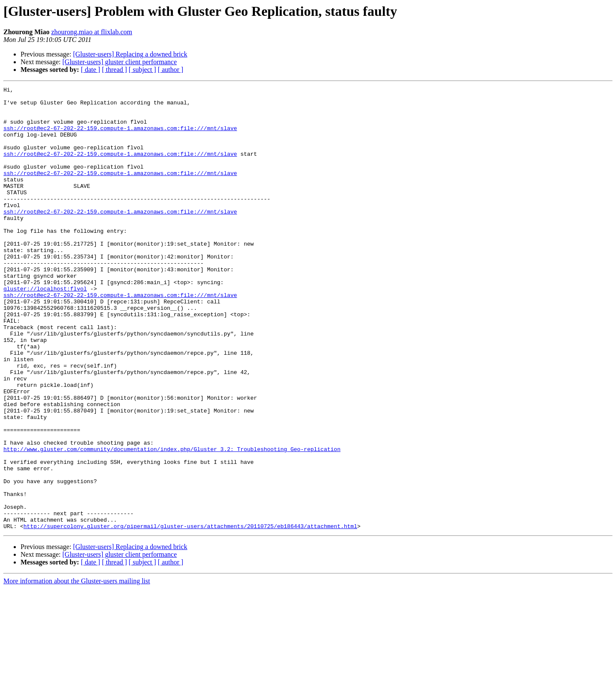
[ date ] (90, 70)
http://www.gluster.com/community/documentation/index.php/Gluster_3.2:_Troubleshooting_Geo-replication (172, 522)
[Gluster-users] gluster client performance (120, 62)
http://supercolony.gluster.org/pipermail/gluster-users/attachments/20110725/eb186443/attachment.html (190, 615)
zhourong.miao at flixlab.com (92, 32)
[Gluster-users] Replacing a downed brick (130, 54)
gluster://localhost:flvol (45, 330)
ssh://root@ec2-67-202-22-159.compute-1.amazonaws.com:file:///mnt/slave (120, 137)
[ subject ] (142, 70)
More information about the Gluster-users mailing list (77, 670)
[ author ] (171, 70)
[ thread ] (114, 70)
